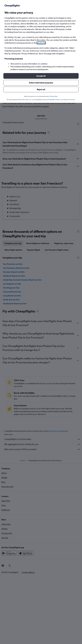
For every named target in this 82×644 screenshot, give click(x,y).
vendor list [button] (41, 43)
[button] (41, 76)
